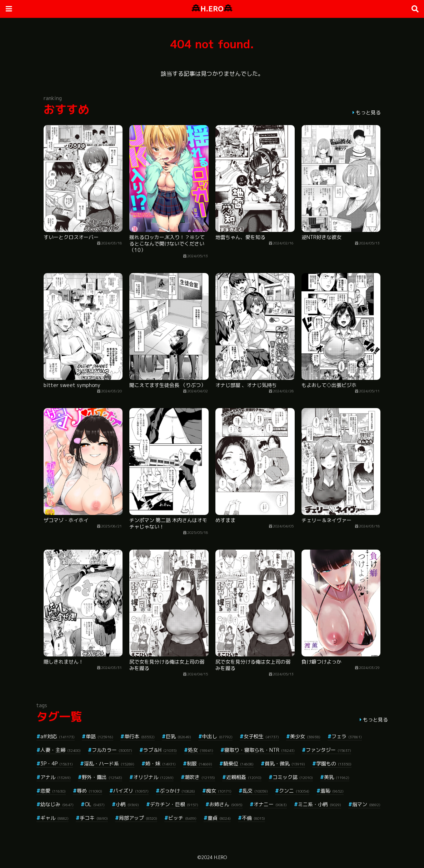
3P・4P (57, 763)
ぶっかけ (177, 791)
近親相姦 (244, 777)
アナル (56, 777)
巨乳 (178, 736)
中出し (217, 736)
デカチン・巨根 (174, 804)
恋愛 (53, 791)
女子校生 (261, 736)
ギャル (54, 818)
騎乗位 (238, 763)
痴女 (219, 791)
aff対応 (58, 736)
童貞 (219, 818)
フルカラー (112, 750)
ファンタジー (328, 750)
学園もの (334, 763)
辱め (89, 791)
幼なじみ (57, 804)
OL (95, 804)
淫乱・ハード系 (109, 763)
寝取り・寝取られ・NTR (260, 750)
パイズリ (131, 791)
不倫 (253, 818)
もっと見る (368, 112)
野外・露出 (102, 777)
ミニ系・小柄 (320, 804)
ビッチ (182, 818)
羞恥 (332, 791)
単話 (99, 736)
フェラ (347, 736)
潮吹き (200, 777)
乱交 (255, 791)
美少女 (305, 736)
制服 (199, 763)
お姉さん (226, 804)
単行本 (139, 736)
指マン (366, 804)
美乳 (337, 777)
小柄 (127, 804)
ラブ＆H (160, 750)
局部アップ (138, 818)
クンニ (294, 791)
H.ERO (212, 9)
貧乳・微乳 (285, 763)
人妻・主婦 (61, 750)
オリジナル (153, 777)
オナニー (270, 804)
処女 (201, 750)
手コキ (94, 818)
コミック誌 (293, 777)
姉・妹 (161, 763)
